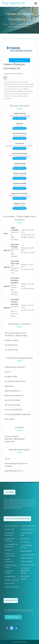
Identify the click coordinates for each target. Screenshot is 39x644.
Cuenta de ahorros (28, 526)
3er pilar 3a (25, 539)
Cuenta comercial (28, 565)
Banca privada (26, 551)
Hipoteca (8, 550)
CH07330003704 (16, 410)
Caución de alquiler (25, 577)
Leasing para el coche (11, 566)
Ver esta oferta (20, 118)
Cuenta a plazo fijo (28, 529)
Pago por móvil (27, 558)
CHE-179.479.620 (14, 400)
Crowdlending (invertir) (26, 547)
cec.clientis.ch (19, 60)
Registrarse (13, 617)
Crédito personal (11, 526)
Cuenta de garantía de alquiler (25, 571)
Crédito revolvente (9, 560)
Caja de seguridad (28, 555)
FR (5, 78)
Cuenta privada (27, 561)
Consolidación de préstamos (11, 545)
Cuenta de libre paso (27, 534)
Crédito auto (10, 529)
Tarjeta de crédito (11, 587)
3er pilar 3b (25, 542)
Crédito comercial (12, 580)
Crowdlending (10, 577)
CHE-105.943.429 (14, 405)
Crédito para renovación (9, 534)
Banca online (10, 583)
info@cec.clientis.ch (12, 340)
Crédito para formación (9, 540)
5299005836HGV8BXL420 (21, 414)
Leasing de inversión (9, 572)
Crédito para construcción (10, 555)
